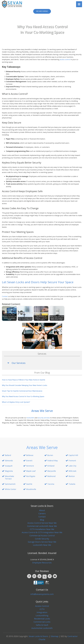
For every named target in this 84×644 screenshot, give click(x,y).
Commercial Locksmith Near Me (42, 526)
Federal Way (53, 461)
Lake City (72, 466)
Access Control (42, 606)
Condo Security (42, 539)
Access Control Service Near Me (42, 523)
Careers (42, 513)
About (42, 510)
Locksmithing (42, 615)
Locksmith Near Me (42, 545)
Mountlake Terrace (9, 477)
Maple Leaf (31, 471)
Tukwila (72, 484)
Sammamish (10, 484)
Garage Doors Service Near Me (42, 542)
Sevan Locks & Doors (38, 636)
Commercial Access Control (42, 536)
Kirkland (51, 466)
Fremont (72, 461)
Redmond (51, 476)
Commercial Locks (42, 622)
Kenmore (30, 466)
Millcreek (72, 471)
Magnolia (9, 471)
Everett (29, 461)
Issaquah (9, 466)
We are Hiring (42, 11)
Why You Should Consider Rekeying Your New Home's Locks (25, 385)
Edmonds (9, 461)
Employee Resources (42, 563)
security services (44, 418)
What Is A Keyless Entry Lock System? (16, 402)
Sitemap (55, 636)
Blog (42, 520)
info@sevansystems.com (42, 594)
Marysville (52, 471)
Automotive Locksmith (42, 628)
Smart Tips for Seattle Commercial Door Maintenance (22, 391)
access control (65, 59)
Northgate (31, 476)
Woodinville (31, 489)
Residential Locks (42, 619)
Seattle (29, 484)
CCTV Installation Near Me (42, 529)
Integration (42, 612)
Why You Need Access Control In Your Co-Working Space (23, 396)
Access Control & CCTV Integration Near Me (42, 532)
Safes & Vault (42, 625)
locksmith (31, 418)
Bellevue (30, 455)
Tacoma (51, 484)
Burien (50, 455)
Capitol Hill (73, 455)
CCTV (42, 609)
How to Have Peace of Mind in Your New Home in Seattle (24, 380)
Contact (5, 296)
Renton (72, 476)
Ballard (8, 455)
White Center (11, 489)
